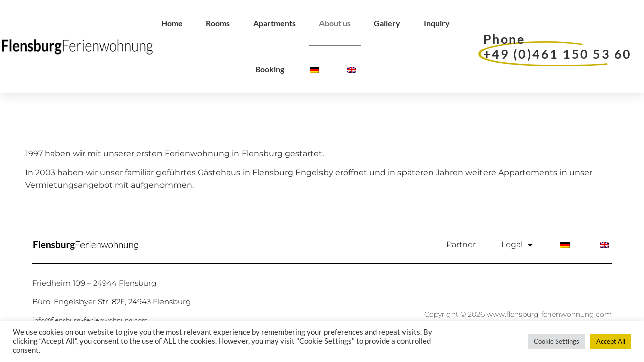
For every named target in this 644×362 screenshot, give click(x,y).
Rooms (218, 23)
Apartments (274, 23)
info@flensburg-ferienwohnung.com (90, 320)
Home (172, 23)
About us (335, 23)
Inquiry (437, 23)
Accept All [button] (611, 341)
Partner (461, 245)
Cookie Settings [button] (556, 341)
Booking (270, 69)
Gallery (387, 23)
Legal (517, 245)
